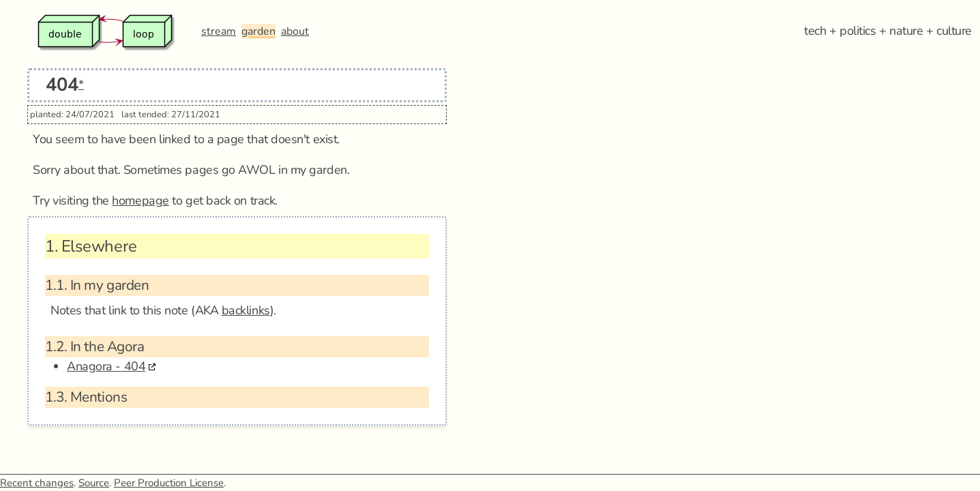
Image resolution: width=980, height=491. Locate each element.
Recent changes (37, 483)
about (295, 31)
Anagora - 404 (106, 366)
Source (94, 483)
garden (258, 31)
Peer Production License (169, 483)
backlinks (246, 310)
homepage (140, 200)
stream (219, 31)
